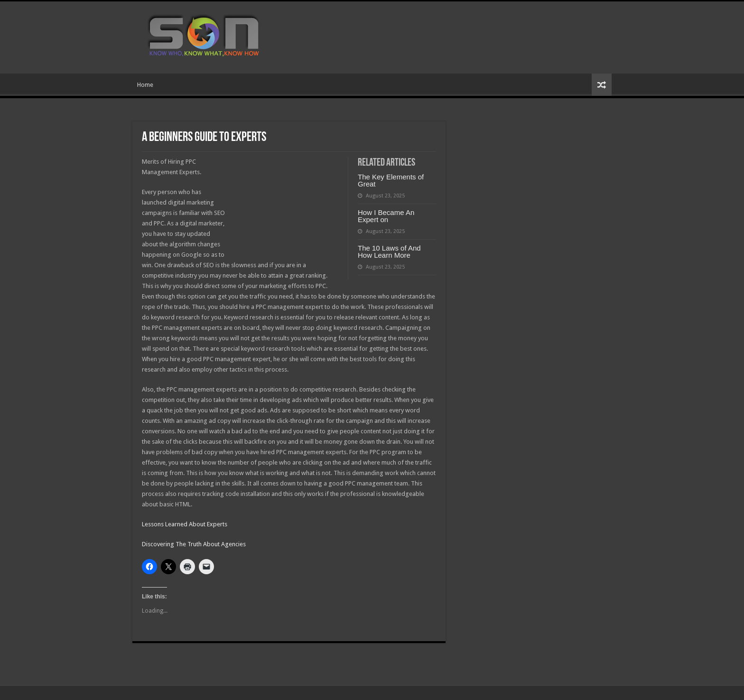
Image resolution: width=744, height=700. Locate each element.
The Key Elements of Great (391, 180)
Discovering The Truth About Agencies (194, 544)
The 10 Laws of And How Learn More (389, 252)
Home (145, 85)
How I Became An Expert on (386, 216)
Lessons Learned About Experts (185, 524)
